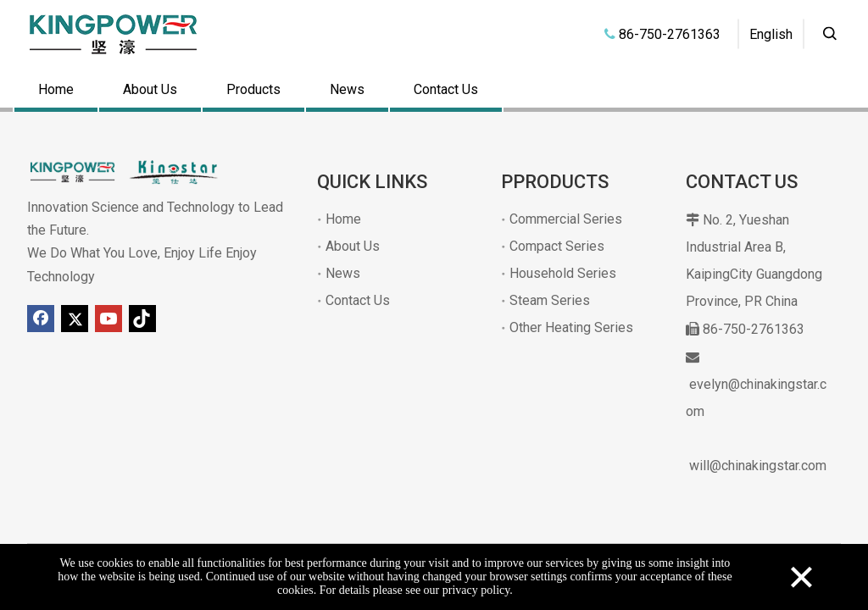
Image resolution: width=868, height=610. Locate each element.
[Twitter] (75, 319)
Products (253, 89)
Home (56, 89)
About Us (150, 89)
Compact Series (557, 246)
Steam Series (550, 300)
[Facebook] (41, 319)
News (347, 89)
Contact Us (446, 89)
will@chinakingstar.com (758, 466)
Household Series (563, 273)
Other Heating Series (571, 327)
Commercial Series (566, 219)
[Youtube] (108, 319)
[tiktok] (142, 319)
